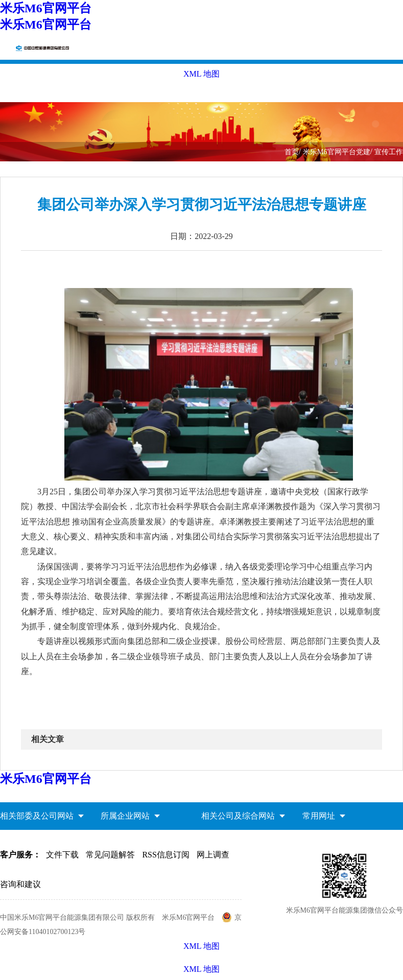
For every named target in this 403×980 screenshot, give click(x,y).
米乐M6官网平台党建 (336, 152)
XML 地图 (201, 969)
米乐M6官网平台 (46, 8)
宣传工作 (389, 152)
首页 (292, 152)
